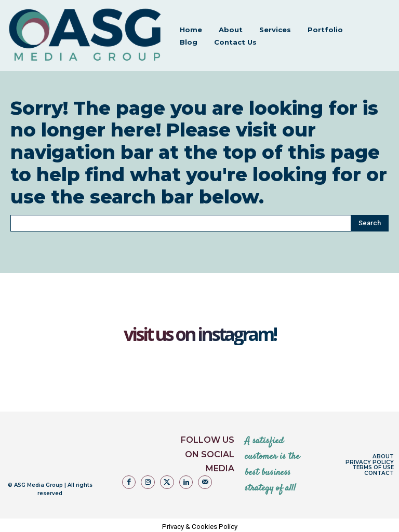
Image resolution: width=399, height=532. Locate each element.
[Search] (370, 221)
